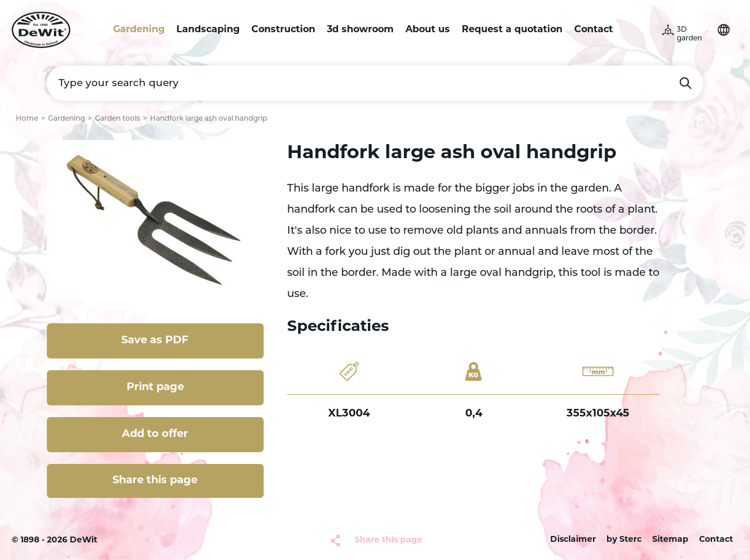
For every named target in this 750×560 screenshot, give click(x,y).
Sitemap (670, 540)
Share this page (155, 481)
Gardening (139, 30)
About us (428, 30)
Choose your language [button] (724, 30)
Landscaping (208, 30)
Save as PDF (155, 341)
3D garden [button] (689, 34)
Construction (283, 30)
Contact (594, 30)
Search (686, 83)
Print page (155, 387)
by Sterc (624, 540)
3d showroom (360, 30)
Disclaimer (573, 540)
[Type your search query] (375, 83)
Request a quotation (512, 30)
